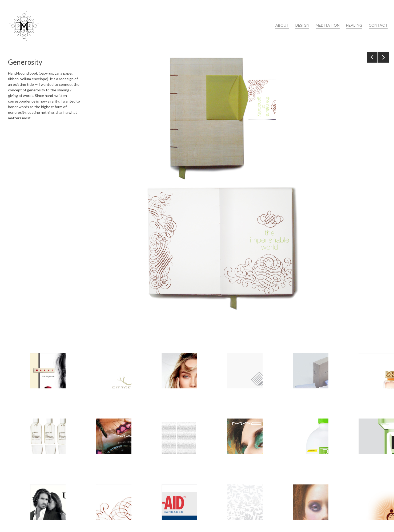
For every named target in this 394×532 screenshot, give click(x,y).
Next (383, 57)
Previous (372, 57)
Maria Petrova (24, 26)
